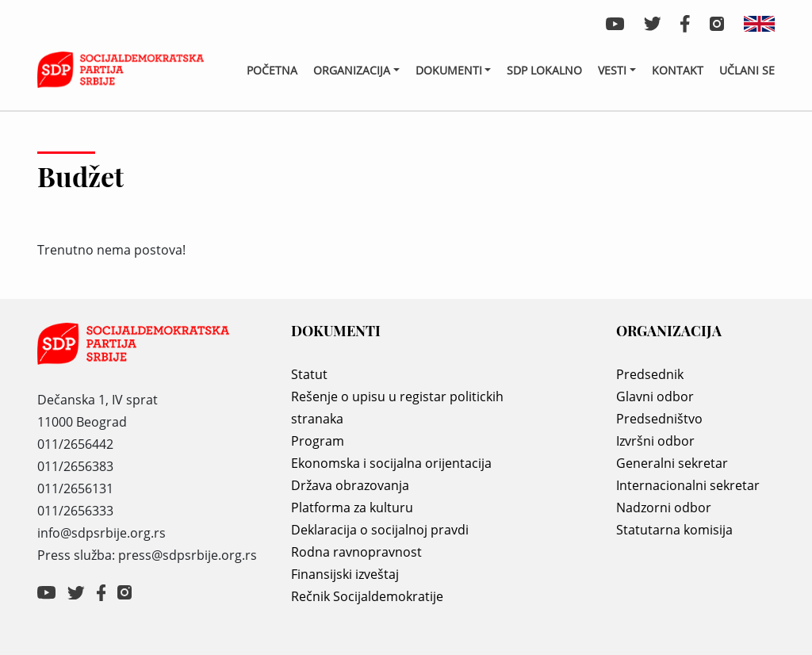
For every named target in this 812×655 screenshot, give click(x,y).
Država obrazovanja (350, 485)
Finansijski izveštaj (345, 574)
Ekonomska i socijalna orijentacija (391, 463)
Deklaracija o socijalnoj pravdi (380, 530)
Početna (272, 70)
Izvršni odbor (655, 441)
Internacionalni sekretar (688, 485)
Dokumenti (449, 70)
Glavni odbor (655, 396)
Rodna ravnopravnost (356, 552)
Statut (309, 374)
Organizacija (352, 70)
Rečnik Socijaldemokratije (367, 596)
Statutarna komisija (674, 530)
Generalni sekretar (672, 463)
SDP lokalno (544, 70)
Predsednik (650, 374)
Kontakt (678, 70)
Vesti (612, 70)
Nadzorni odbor (664, 508)
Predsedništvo (659, 419)
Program (318, 441)
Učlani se (747, 70)
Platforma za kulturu (352, 508)
